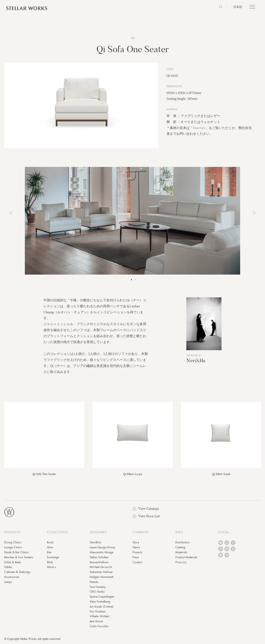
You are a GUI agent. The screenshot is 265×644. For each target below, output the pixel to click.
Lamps (8, 582)
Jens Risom (96, 622)
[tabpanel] (132, 221)
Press (136, 558)
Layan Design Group (102, 548)
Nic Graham (98, 612)
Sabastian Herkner (101, 572)
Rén (49, 553)
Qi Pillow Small (221, 474)
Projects (137, 553)
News (136, 548)
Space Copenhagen (102, 597)
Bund (50, 543)
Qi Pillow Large (133, 474)
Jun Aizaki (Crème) (101, 607)
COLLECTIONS (58, 533)
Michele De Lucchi (101, 567)
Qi (133, 38)
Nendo (94, 582)
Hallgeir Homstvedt (101, 577)
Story (136, 543)
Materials (199, 128)
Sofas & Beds (13, 562)
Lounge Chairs (13, 548)
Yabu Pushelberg (100, 602)
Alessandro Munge (101, 553)
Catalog (180, 548)
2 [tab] (136, 280)
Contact (137, 562)
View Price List (146, 517)
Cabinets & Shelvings (17, 572)
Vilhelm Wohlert (99, 617)
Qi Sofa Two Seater (44, 474)
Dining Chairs (13, 543)
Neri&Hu (196, 361)
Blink (50, 562)
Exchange (53, 558)
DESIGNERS (98, 533)
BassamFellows (99, 562)
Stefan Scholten (99, 558)
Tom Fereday (98, 587)
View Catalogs (146, 509)
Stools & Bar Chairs (16, 553)
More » (52, 567)
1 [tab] (131, 280)
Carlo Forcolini (99, 627)
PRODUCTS (12, 533)
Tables (8, 567)
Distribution (182, 543)
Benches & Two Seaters (19, 558)
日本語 (238, 7)
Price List (181, 562)
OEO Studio (97, 592)
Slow (50, 548)
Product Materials (186, 558)
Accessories (12, 577)
